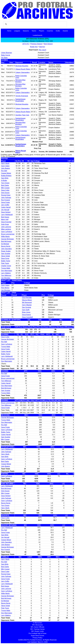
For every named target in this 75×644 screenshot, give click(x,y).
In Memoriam (37, 623)
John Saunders (6, 249)
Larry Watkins (6, 273)
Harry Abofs (5, 163)
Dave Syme (5, 258)
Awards (65, 31)
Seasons (26, 31)
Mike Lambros (6, 229)
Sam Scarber (6, 254)
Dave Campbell (27, 317)
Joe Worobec (6, 278)
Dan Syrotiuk (27, 307)
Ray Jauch (42, 50)
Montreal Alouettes (22, 66)
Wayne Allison (27, 300)
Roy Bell (4, 171)
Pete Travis (5, 263)
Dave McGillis (27, 298)
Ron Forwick (6, 200)
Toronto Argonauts (22, 96)
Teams (34, 31)
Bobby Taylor (6, 261)
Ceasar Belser (6, 173)
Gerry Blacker (27, 305)
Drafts (58, 31)
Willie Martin (5, 237)
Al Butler (4, 180)
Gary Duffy (26, 310)
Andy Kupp (5, 224)
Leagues (17, 31)
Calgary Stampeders (22, 72)
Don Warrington (7, 271)
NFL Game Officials (38, 627)
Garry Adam (5, 166)
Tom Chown (5, 183)
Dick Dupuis (5, 193)
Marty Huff (5, 219)
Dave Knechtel (6, 222)
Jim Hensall (5, 210)
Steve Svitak (6, 256)
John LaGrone (6, 227)
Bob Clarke (5, 185)
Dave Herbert (6, 212)
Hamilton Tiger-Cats (22, 115)
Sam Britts (5, 178)
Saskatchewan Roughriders (20, 100)
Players (42, 31)
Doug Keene (26, 315)
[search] (35, 24)
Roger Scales (6, 251)
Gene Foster (6, 202)
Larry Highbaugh (7, 215)
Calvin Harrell (6, 207)
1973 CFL (26, 44)
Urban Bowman (7, 53)
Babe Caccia (6, 55)
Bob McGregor (6, 241)
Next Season (48, 44)
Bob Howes (5, 217)
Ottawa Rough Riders (23, 69)
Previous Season (36, 44)
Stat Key (42, 47)
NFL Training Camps (37, 629)
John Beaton (6, 168)
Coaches (50, 31)
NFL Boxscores (38, 625)
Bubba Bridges (6, 176)
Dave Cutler (5, 190)
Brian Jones (26, 312)
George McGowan (8, 239)
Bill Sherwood (27, 302)
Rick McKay (5, 288)
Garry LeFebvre (7, 232)
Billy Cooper (5, 188)
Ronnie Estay (6, 195)
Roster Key (34, 47)
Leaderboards (38, 35)
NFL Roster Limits (37, 631)
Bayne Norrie (6, 246)
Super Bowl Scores (37, 636)
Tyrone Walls (6, 268)
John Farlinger (6, 198)
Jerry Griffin (5, 205)
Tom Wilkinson (6, 275)
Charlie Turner (6, 266)
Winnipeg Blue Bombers (20, 81)
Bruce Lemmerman (8, 234)
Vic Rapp (4, 58)
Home (9, 31)
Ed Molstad (5, 244)
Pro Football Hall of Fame (37, 633)
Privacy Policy (37, 638)
